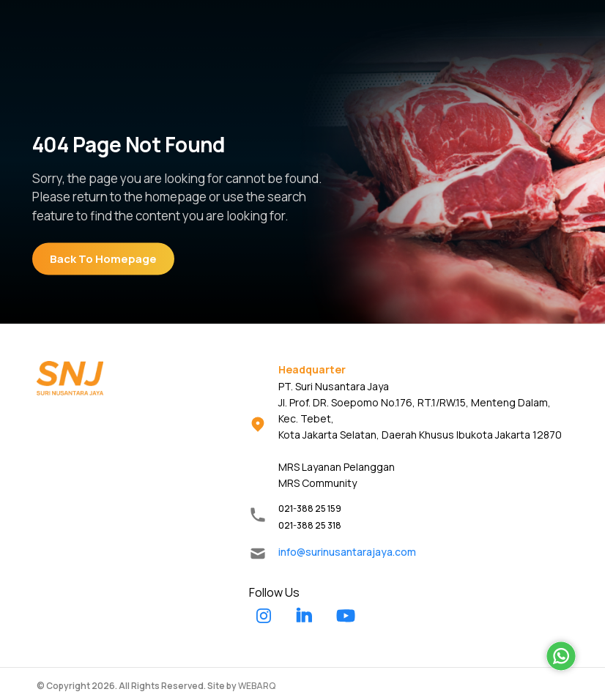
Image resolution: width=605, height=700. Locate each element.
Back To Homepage (103, 259)
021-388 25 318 (310, 525)
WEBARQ (257, 686)
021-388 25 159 (310, 509)
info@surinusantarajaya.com (347, 552)
